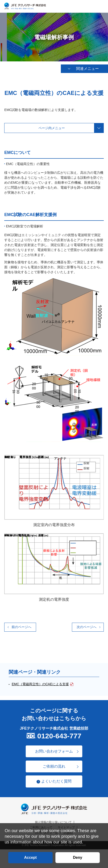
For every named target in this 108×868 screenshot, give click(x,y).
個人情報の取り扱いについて (53, 823)
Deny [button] (77, 857)
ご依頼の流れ (54, 767)
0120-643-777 (59, 736)
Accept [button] (30, 857)
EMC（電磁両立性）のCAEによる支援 (40, 685)
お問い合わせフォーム (54, 752)
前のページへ (21, 627)
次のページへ (87, 627)
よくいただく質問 (56, 782)
